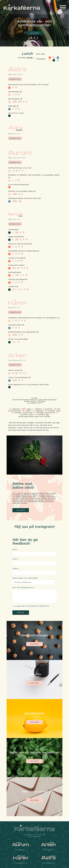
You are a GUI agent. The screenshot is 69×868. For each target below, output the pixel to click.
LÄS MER (21, 510)
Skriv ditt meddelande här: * (24, 587)
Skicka (21, 612)
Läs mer (34, 33)
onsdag (29, 58)
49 (43, 54)
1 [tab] (31, 38)
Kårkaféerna (22, 7)
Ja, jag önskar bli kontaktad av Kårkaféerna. (32, 606)
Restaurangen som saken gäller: (25, 578)
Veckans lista (15, 79)
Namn (15, 549)
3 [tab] (38, 38)
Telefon (15, 568)
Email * (15, 559)
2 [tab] (34, 38)
